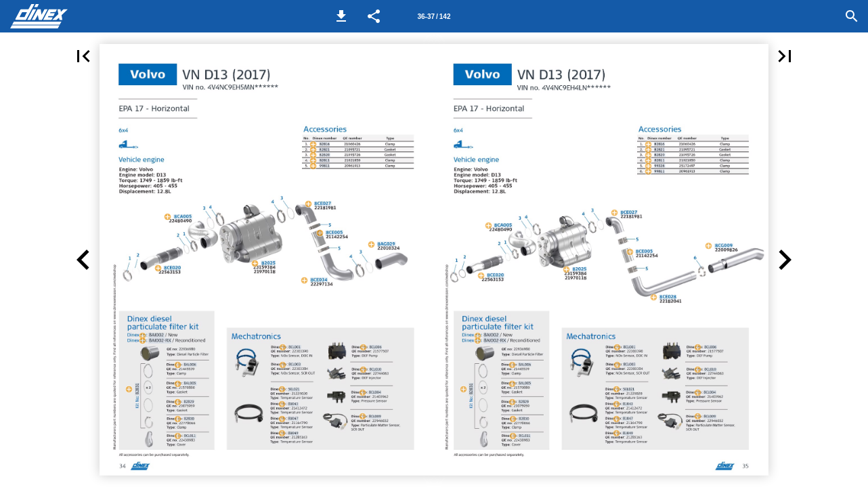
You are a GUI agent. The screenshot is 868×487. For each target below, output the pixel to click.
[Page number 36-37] (434, 16)
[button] (341, 16)
